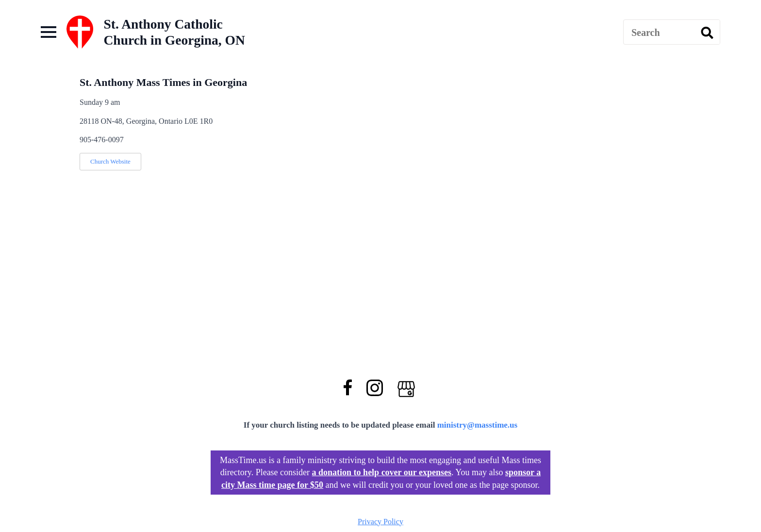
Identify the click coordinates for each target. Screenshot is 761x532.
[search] (707, 33)
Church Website (110, 161)
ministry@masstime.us (478, 425)
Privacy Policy (380, 522)
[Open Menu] (49, 32)
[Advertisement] (436, 32)
